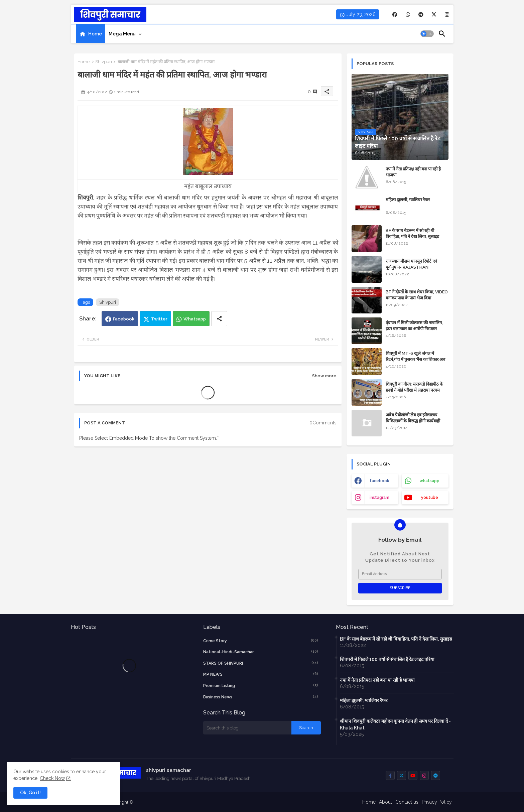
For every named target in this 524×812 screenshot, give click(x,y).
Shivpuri (104, 62)
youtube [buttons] (430, 498)
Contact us (407, 802)
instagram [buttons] (379, 498)
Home (95, 34)
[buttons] (395, 15)
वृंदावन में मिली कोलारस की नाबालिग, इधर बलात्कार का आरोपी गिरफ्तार (414, 326)
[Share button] (219, 319)
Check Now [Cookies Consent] (52, 778)
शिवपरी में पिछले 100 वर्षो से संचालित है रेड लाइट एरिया (387, 659)
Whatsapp (195, 319)
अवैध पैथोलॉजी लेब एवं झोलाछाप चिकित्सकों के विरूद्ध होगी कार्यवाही (413, 418)
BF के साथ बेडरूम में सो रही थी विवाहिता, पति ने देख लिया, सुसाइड (412, 233)
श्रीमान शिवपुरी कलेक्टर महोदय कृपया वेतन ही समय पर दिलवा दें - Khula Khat (395, 724)
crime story (261, 641)
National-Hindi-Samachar (261, 652)
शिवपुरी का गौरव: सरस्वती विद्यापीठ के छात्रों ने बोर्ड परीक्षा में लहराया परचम (414, 387)
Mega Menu (122, 34)
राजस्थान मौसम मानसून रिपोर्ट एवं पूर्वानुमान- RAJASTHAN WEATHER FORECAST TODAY (416, 267)
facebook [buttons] (379, 481)
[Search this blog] (247, 728)
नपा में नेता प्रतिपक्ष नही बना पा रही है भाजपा (413, 172)
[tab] (91, 34)
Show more (324, 376)
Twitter (159, 319)
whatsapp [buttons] (430, 481)
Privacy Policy (437, 802)
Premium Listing (261, 685)
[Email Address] (400, 574)
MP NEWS (261, 674)
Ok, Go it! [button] (30, 793)
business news (261, 697)
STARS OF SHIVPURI (261, 663)
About (385, 802)
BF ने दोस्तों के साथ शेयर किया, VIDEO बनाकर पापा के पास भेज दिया (417, 295)
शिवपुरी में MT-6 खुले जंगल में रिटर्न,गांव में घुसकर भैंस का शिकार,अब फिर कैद (415, 359)
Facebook (124, 319)
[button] (427, 34)
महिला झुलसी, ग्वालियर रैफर (408, 200)
